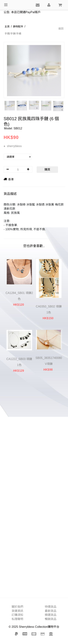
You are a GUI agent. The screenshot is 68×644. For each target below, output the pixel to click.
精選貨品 (51, 615)
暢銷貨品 (51, 619)
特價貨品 (51, 607)
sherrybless (14, 146)
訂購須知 (17, 615)
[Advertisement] (34, 487)
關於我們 (17, 607)
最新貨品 (51, 611)
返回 (61, 29)
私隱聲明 (17, 619)
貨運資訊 (17, 611)
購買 (47, 170)
